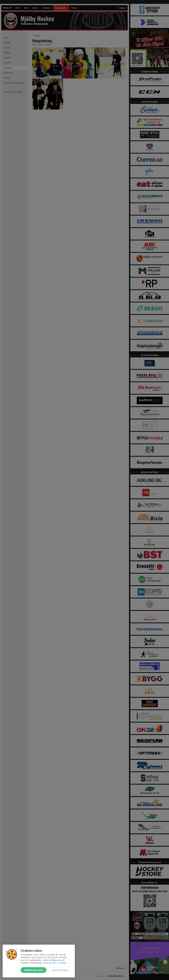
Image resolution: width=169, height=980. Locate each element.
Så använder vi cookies (55, 963)
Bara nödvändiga (60, 970)
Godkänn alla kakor (34, 970)
